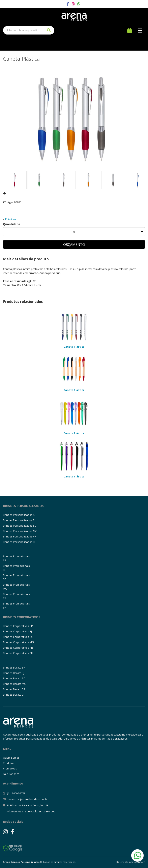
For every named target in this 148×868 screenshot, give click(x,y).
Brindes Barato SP (14, 668)
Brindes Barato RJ (14, 673)
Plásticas (11, 219)
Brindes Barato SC (14, 678)
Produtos (9, 763)
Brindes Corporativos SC (18, 637)
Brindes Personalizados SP (20, 515)
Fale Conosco (11, 774)
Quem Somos (11, 758)
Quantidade (12, 224)
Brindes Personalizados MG (20, 531)
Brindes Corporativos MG (18, 642)
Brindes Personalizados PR (20, 536)
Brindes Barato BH (14, 695)
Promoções (10, 768)
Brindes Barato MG (15, 684)
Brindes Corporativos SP (18, 626)
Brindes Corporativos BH (18, 653)
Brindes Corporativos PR (18, 648)
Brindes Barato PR (14, 689)
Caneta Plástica (74, 347)
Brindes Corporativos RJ (17, 631)
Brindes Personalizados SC (20, 526)
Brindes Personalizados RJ (19, 520)
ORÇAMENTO (74, 244)
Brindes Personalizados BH (20, 542)
